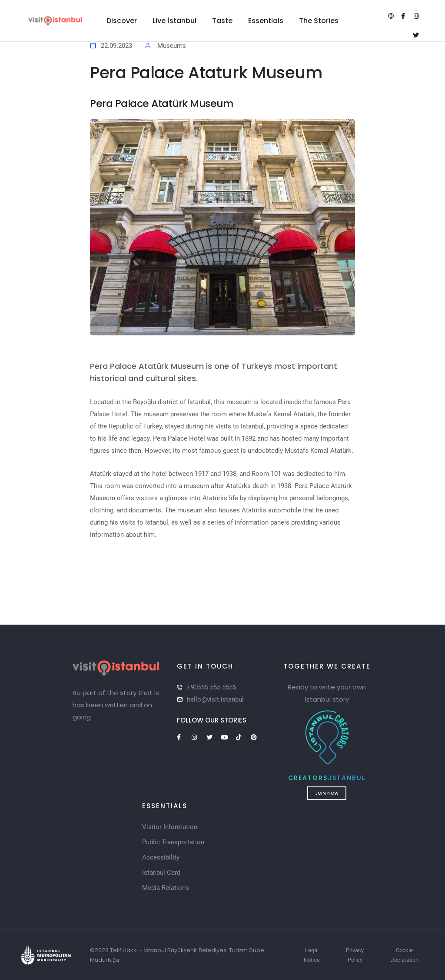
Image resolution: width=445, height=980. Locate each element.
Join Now (323, 793)
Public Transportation (173, 842)
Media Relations (166, 888)
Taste (222, 21)
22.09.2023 (116, 46)
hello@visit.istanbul (215, 699)
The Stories (319, 21)
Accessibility (161, 857)
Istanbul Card (161, 873)
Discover (122, 21)
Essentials (266, 21)
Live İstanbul (174, 21)
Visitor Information (170, 827)
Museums (172, 46)
